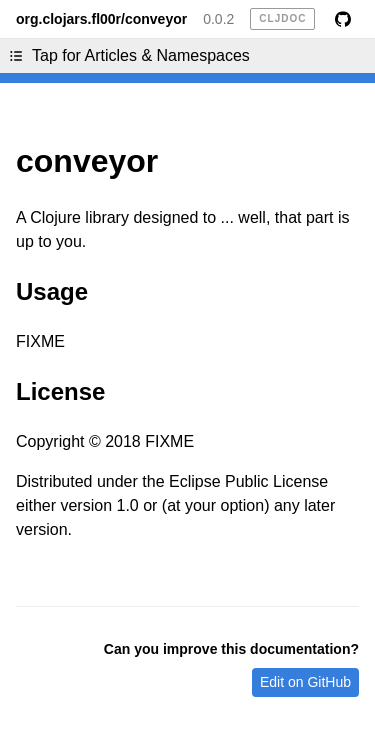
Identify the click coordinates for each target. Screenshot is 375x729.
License (60, 391)
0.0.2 (218, 19)
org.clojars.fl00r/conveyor (101, 19)
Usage (52, 291)
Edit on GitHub (305, 682)
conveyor (87, 161)
